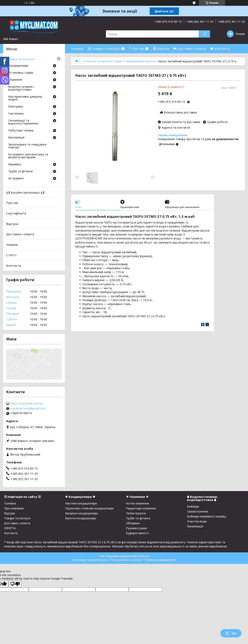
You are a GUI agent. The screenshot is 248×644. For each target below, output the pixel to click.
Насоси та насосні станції (104, 61)
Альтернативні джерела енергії (25, 98)
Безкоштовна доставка (180, 112)
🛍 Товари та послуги (104, 49)
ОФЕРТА (10, 528)
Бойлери (193, 506)
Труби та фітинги (20, 172)
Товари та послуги (20, 59)
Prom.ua (144, 556)
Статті (11, 255)
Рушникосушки (136, 528)
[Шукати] (204, 34)
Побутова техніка (21, 131)
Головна (77, 49)
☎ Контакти (220, 49)
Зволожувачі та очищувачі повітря (27, 146)
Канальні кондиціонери (82, 513)
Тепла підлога (136, 513)
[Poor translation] (15, 584)
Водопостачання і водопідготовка (21, 88)
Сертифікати (16, 213)
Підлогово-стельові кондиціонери (89, 508)
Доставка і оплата (20, 234)
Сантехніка (16, 114)
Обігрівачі (133, 523)
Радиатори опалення (141, 508)
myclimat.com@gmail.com (28, 408)
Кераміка (15, 165)
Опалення (15, 80)
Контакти (14, 265)
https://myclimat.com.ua (27, 404)
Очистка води (197, 521)
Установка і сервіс (21, 73)
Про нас (12, 203)
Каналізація (195, 526)
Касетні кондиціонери (81, 518)
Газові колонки (197, 511)
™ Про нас (136, 49)
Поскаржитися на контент (126, 560)
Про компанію (14, 508)
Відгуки (12, 224)
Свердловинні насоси (140, 61)
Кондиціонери (18, 66)
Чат (231, 633)
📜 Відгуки (161, 49)
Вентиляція (16, 138)
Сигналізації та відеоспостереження (23, 122)
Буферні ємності (137, 533)
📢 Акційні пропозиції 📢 (25, 192)
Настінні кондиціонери (81, 503)
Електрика (15, 107)
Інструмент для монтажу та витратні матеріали (28, 156)
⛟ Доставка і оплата (189, 49)
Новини (12, 245)
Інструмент (16, 179)
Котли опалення (137, 503)
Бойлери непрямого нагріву (206, 516)
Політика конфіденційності (160, 560)
